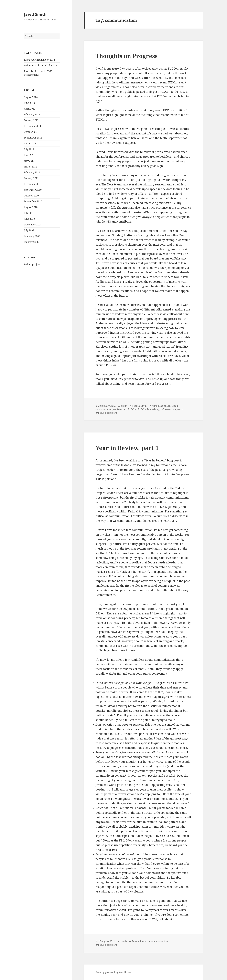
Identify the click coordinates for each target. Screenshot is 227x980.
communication (104, 409)
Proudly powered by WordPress (113, 972)
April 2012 (30, 109)
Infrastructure (168, 409)
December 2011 (33, 126)
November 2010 (33, 190)
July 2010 (29, 213)
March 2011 (30, 167)
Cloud (175, 406)
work (180, 409)
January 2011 (31, 178)
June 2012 (29, 103)
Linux (144, 406)
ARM (154, 406)
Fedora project (32, 264)
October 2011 (31, 132)
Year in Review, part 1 (127, 448)
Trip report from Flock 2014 (39, 60)
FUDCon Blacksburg (149, 409)
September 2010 (33, 201)
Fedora (136, 406)
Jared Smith (35, 14)
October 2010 (31, 196)
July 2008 (29, 230)
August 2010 (31, 207)
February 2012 (32, 114)
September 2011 (33, 138)
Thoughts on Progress (127, 56)
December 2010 (33, 184)
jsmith (124, 406)
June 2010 (29, 219)
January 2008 (31, 242)
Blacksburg (164, 406)
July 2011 (29, 149)
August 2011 (31, 143)
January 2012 (31, 120)
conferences (120, 409)
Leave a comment (108, 413)
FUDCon (132, 409)
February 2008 (32, 236)
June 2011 (29, 155)
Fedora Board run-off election (40, 65)
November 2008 (33, 225)
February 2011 (32, 172)
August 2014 (31, 97)
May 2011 (29, 161)
